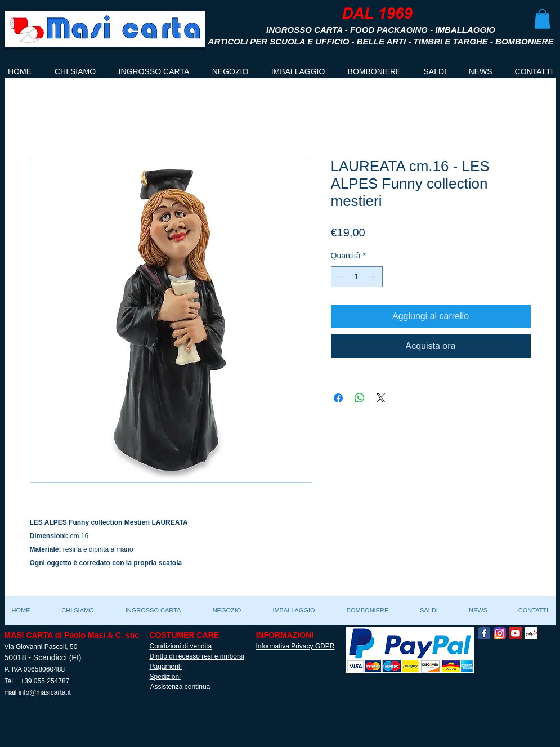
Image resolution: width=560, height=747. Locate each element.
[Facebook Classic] (484, 633)
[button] (542, 19)
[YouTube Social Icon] (516, 633)
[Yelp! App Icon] (531, 633)
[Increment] (374, 277)
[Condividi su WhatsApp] (360, 398)
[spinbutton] (357, 277)
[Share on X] (381, 398)
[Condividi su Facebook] (338, 398)
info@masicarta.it (45, 692)
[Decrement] (340, 277)
